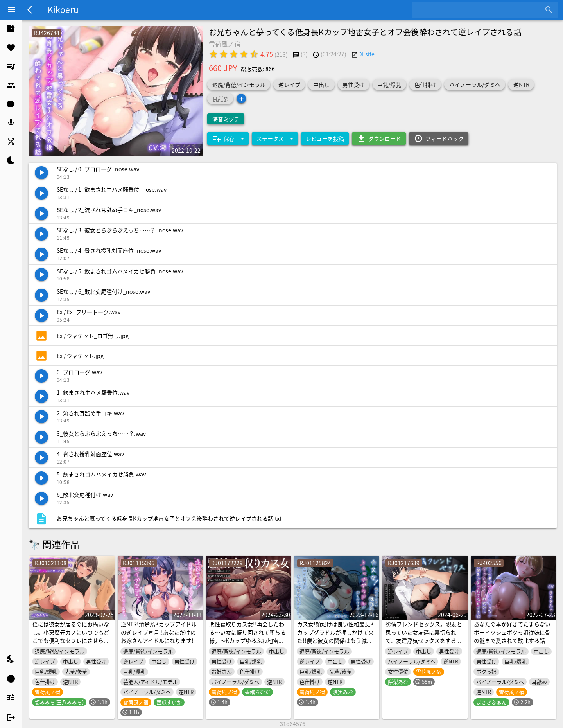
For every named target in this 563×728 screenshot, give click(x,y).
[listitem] (11, 29)
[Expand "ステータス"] (275, 138)
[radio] (213, 54)
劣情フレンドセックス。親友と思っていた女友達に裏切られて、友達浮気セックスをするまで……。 (424, 636)
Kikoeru (63, 9)
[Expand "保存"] (228, 138)
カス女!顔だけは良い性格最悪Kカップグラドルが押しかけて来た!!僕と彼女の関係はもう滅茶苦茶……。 (335, 636)
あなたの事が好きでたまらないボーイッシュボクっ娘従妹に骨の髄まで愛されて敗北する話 (512, 632)
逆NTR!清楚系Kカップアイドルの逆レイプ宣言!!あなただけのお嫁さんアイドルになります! (159, 632)
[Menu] (11, 10)
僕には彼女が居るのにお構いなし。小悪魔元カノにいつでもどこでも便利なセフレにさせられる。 (71, 636)
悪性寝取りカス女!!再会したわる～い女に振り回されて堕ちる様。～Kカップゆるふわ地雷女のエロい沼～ (247, 636)
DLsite (366, 54)
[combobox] (479, 10)
